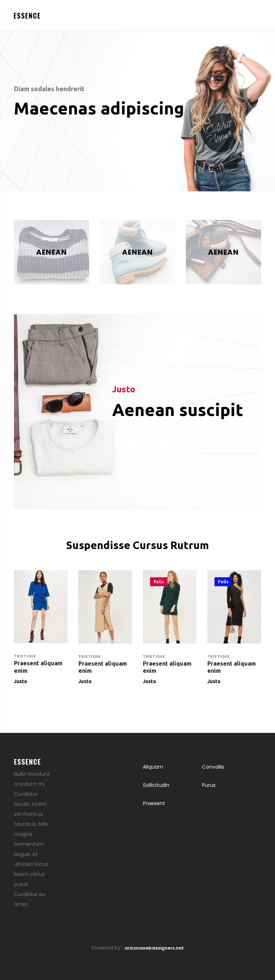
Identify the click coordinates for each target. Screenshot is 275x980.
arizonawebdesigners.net (154, 948)
